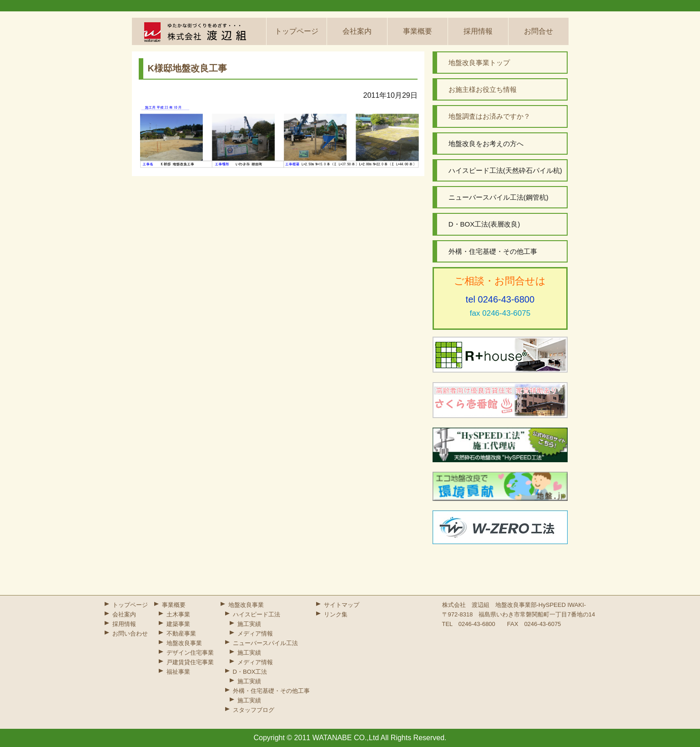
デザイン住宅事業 (190, 653)
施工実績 (249, 624)
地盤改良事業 (184, 643)
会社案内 (357, 31)
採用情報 (478, 31)
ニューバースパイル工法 (265, 643)
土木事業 (178, 614)
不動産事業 (181, 633)
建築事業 (178, 624)
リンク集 (336, 614)
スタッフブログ (254, 710)
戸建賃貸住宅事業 (190, 662)
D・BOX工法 (250, 672)
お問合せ (539, 31)
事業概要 (418, 31)
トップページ (297, 31)
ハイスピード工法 (257, 614)
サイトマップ (342, 605)
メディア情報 (255, 633)
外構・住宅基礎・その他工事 (271, 691)
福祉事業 (178, 672)
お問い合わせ (130, 633)
